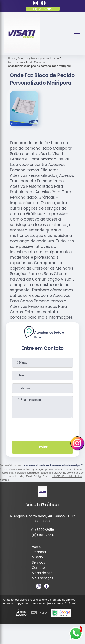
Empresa (39, 552)
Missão (37, 557)
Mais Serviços (42, 578)
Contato (38, 568)
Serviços (38, 562)
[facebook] (43, 4)
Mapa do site (42, 573)
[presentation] (43, 429)
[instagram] (36, 4)
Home (36, 547)
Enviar (42, 447)
